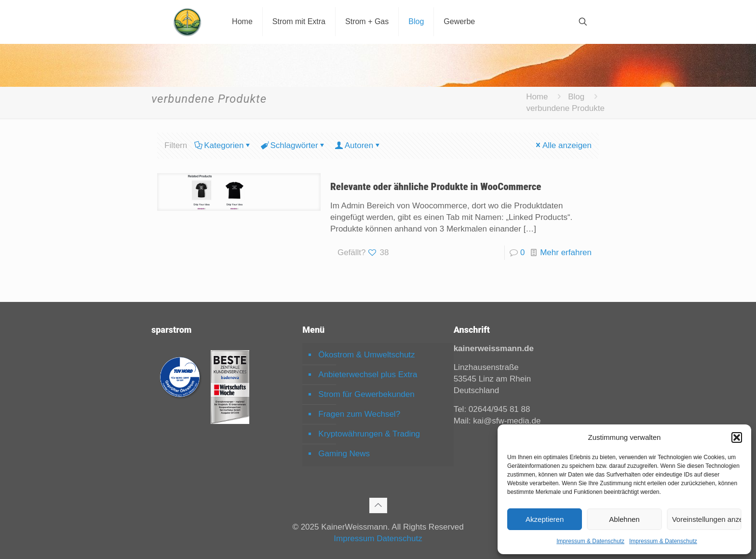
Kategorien (223, 145)
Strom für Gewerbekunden (366, 394)
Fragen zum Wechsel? (359, 414)
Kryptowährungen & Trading (369, 434)
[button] (737, 437)
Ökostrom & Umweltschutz (366, 355)
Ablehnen (624, 519)
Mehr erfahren (566, 252)
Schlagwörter (293, 145)
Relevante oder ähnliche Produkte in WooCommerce (436, 187)
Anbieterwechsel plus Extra (368, 375)
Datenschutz (399, 539)
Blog (576, 97)
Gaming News (344, 454)
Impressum (354, 539)
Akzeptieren (545, 519)
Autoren (358, 145)
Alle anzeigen (563, 145)
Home (537, 97)
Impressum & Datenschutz (590, 541)
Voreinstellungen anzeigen (707, 519)
